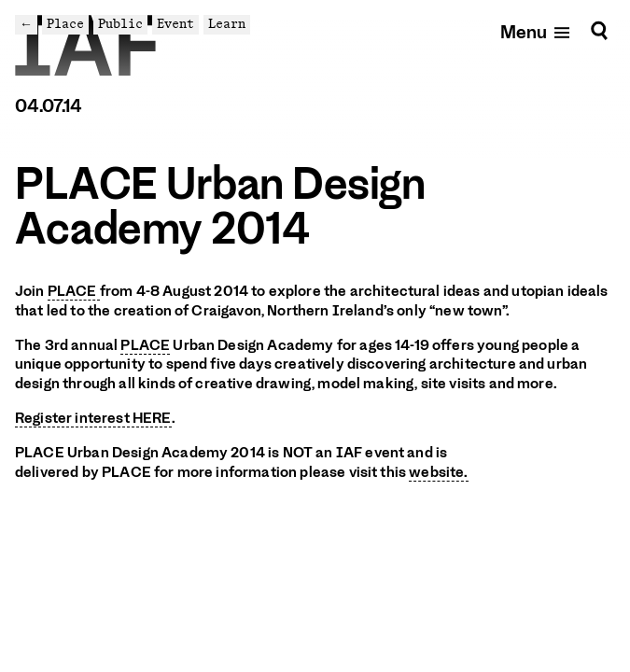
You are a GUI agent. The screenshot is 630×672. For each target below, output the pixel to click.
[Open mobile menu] (536, 31)
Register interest (93, 418)
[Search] (599, 31)
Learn (227, 24)
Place (65, 24)
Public (120, 24)
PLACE (74, 291)
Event (175, 24)
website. (438, 472)
